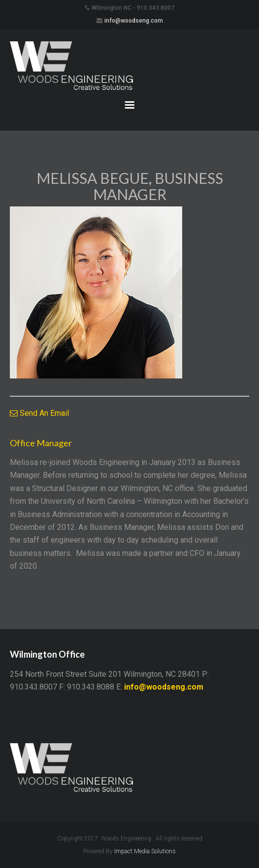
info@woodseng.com (134, 21)
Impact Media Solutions (145, 851)
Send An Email (39, 413)
